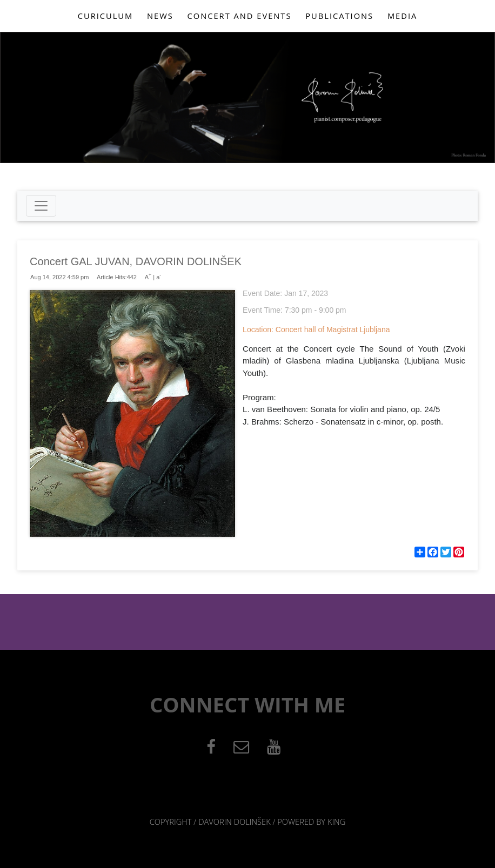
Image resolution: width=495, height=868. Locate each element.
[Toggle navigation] (41, 206)
